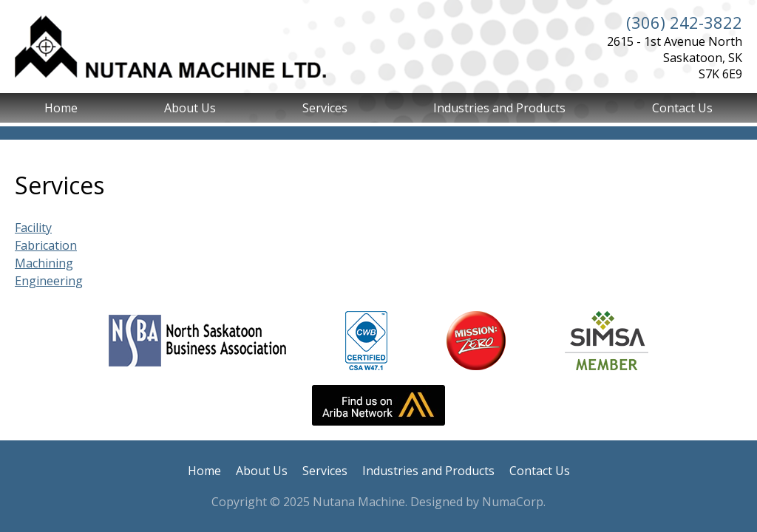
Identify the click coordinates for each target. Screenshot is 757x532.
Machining (44, 263)
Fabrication (46, 245)
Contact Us (682, 108)
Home (61, 108)
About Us (190, 108)
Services (325, 108)
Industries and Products (499, 108)
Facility (33, 228)
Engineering (49, 281)
